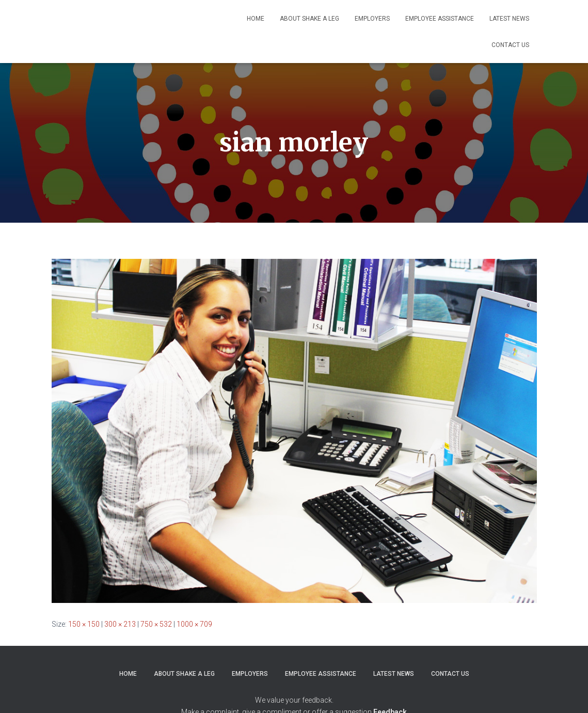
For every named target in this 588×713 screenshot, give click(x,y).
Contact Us (510, 45)
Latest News (509, 19)
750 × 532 (156, 624)
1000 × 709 (194, 624)
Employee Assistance (440, 19)
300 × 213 (120, 624)
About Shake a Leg (309, 19)
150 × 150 (84, 624)
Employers (372, 19)
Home (256, 19)
